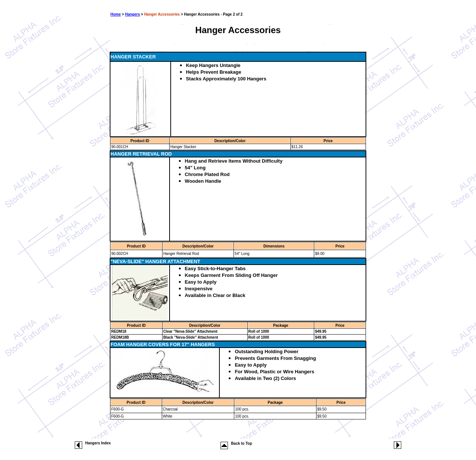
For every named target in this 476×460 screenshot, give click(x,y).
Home (116, 14)
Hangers (132, 14)
